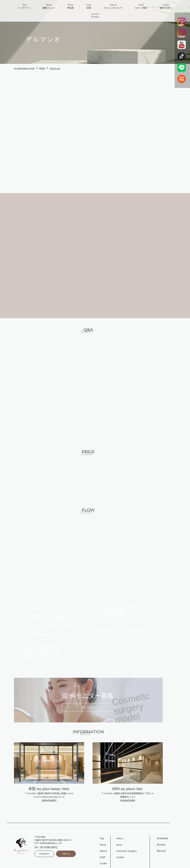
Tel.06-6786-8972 (49, 795)
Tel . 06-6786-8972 (45, 842)
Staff (103, 852)
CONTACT (44, 848)
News (103, 839)
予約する (120, 624)
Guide (103, 858)
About (103, 845)
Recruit (161, 845)
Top (102, 833)
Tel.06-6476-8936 (128, 795)
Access (161, 839)
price (119, 839)
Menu (120, 833)
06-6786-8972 (123, 604)
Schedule (162, 833)
